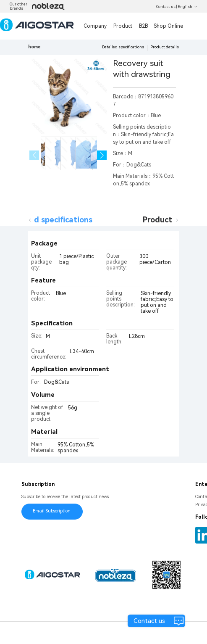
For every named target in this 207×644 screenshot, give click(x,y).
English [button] (188, 7)
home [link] (34, 47)
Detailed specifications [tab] (50, 220)
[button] (102, 155)
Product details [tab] (172, 220)
